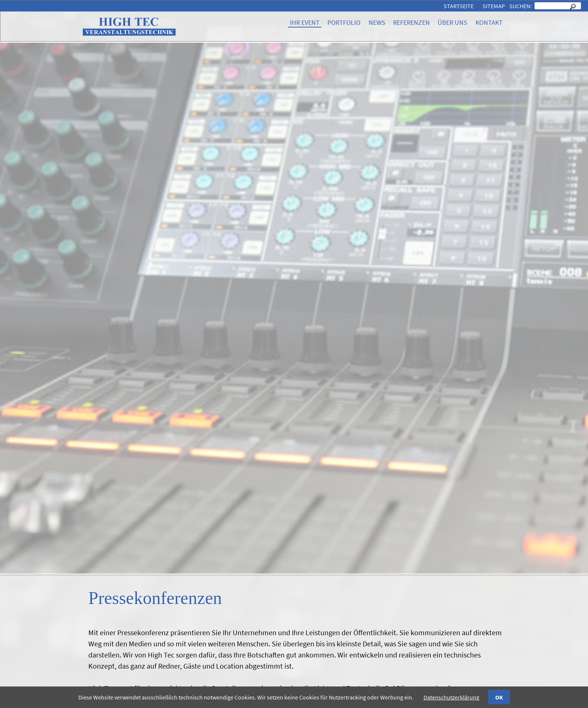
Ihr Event (305, 22)
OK (499, 697)
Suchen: (521, 6)
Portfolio (344, 22)
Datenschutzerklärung (451, 697)
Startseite (459, 6)
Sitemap (494, 6)
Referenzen (411, 22)
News (377, 22)
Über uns (453, 22)
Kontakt (489, 22)
